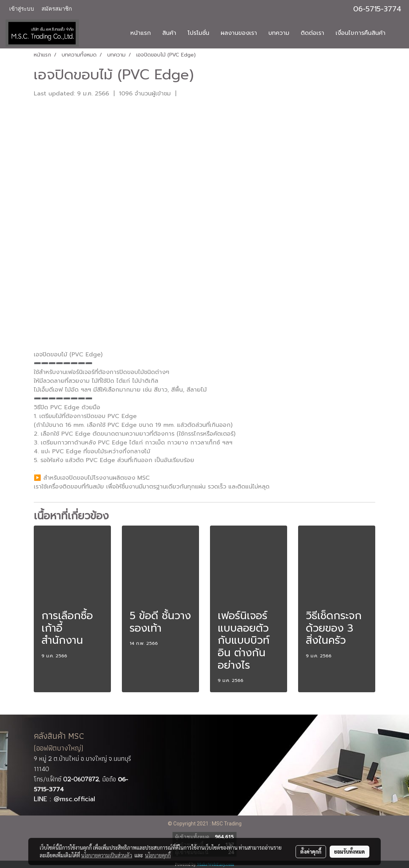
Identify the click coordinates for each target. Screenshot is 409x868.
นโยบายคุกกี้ (158, 855)
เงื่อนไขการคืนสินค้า (361, 33)
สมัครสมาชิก (57, 9)
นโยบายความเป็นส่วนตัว (107, 855)
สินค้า (169, 33)
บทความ (279, 33)
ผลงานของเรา (239, 33)
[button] (398, 33)
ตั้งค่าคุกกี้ (311, 851)
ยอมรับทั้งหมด (350, 851)
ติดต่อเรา (312, 33)
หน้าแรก (141, 33)
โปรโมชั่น (198, 33)
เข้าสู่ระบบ (22, 9)
